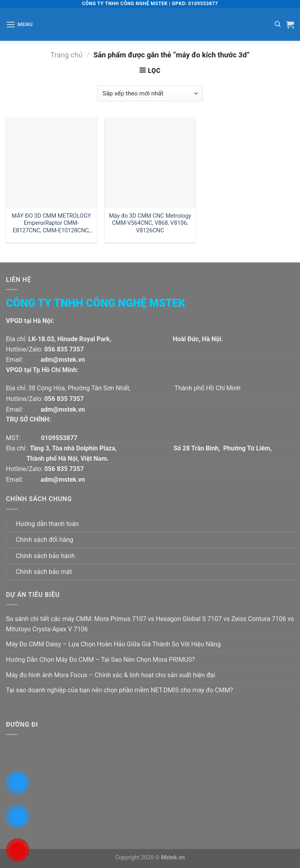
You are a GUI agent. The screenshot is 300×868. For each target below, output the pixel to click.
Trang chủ (66, 55)
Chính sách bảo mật (44, 572)
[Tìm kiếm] (278, 24)
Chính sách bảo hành (45, 556)
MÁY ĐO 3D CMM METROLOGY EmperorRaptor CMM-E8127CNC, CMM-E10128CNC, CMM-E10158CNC (52, 223)
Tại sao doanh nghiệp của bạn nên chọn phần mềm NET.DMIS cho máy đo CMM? (119, 690)
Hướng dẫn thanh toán (47, 524)
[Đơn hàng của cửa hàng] (150, 94)
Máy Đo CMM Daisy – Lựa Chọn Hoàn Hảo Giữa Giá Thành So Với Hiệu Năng (113, 644)
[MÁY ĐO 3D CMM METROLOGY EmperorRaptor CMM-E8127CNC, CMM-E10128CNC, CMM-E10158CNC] (51, 162)
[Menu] (19, 24)
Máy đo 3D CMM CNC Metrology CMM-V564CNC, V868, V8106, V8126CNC (150, 223)
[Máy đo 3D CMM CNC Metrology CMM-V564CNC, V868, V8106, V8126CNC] (150, 162)
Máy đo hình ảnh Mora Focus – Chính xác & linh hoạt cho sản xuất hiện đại (111, 675)
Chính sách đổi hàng (45, 540)
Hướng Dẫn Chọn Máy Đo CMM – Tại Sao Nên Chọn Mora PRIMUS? (100, 660)
